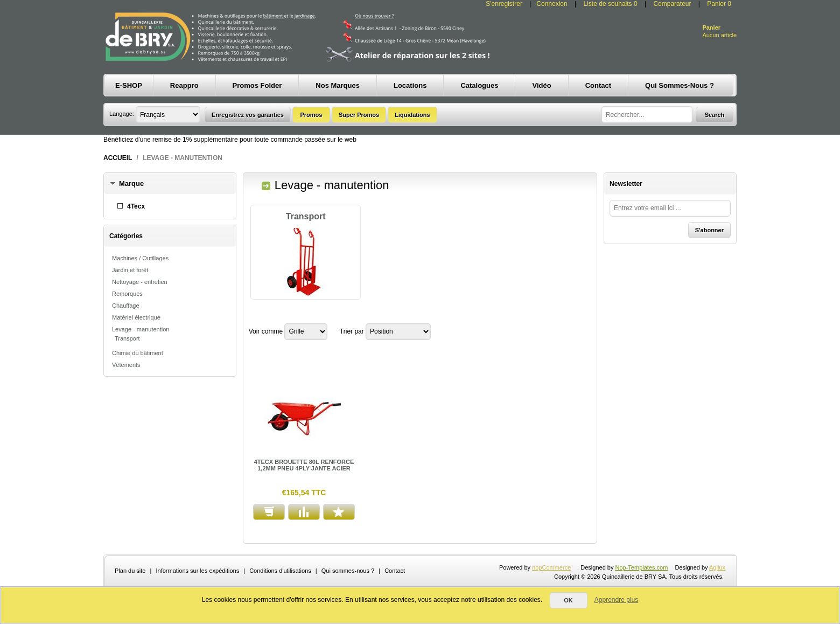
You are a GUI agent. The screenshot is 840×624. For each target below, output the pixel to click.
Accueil (118, 158)
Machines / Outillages (140, 258)
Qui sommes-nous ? (348, 571)
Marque (131, 183)
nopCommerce (551, 567)
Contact (395, 571)
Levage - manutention (141, 329)
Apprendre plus (616, 600)
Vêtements (126, 365)
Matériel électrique (136, 317)
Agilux (717, 567)
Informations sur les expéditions (197, 571)
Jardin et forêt (130, 270)
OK (568, 600)
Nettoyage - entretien (140, 282)
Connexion (552, 4)
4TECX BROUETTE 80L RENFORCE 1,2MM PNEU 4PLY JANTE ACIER (304, 465)
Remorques (127, 294)
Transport (127, 338)
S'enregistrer (504, 4)
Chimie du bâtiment (138, 353)
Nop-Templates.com (642, 567)
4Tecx (136, 206)
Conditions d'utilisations (280, 571)
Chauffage (126, 306)
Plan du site (130, 571)
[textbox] (647, 115)
